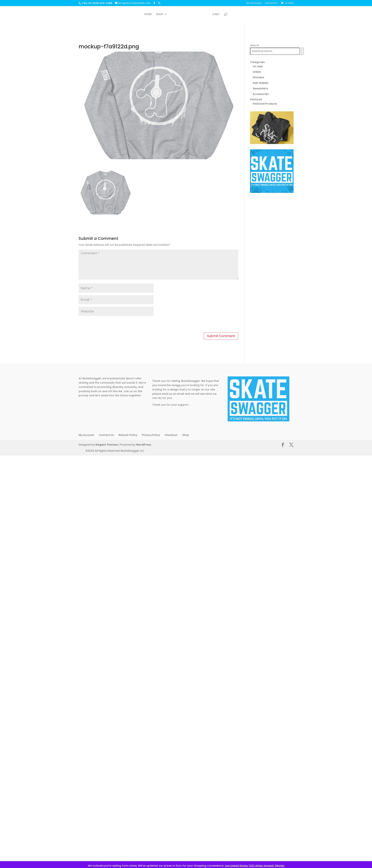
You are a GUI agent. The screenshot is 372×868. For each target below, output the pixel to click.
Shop (160, 14)
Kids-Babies (261, 83)
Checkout (271, 3)
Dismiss (280, 866)
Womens (258, 77)
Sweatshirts (260, 88)
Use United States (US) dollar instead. (249, 866)
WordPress (141, 445)
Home (148, 14)
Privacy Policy (151, 435)
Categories (257, 62)
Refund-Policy (128, 435)
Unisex (257, 72)
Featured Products (265, 104)
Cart (216, 14)
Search (255, 45)
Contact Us (106, 435)
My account (254, 3)
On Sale (258, 66)
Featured (256, 99)
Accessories (261, 94)
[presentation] (103, 325)
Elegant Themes (106, 445)
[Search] (302, 51)
